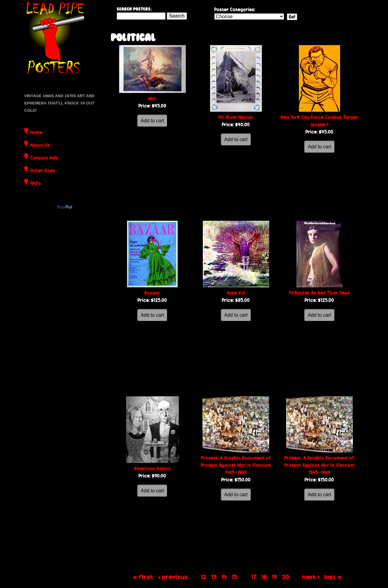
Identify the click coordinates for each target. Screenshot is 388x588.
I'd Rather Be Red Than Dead (319, 293)
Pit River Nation (236, 117)
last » (333, 577)
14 (224, 577)
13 (214, 577)
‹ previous (173, 577)
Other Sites (43, 171)
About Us (40, 146)
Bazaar (152, 293)
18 (264, 577)
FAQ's (36, 184)
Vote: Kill (236, 293)
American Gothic (152, 469)
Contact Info (44, 158)
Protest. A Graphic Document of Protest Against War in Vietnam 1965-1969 (236, 465)
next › (311, 577)
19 (274, 577)
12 (204, 577)
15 (235, 577)
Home (36, 133)
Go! (292, 17)
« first (143, 577)
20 (286, 577)
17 (254, 577)
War (152, 99)
